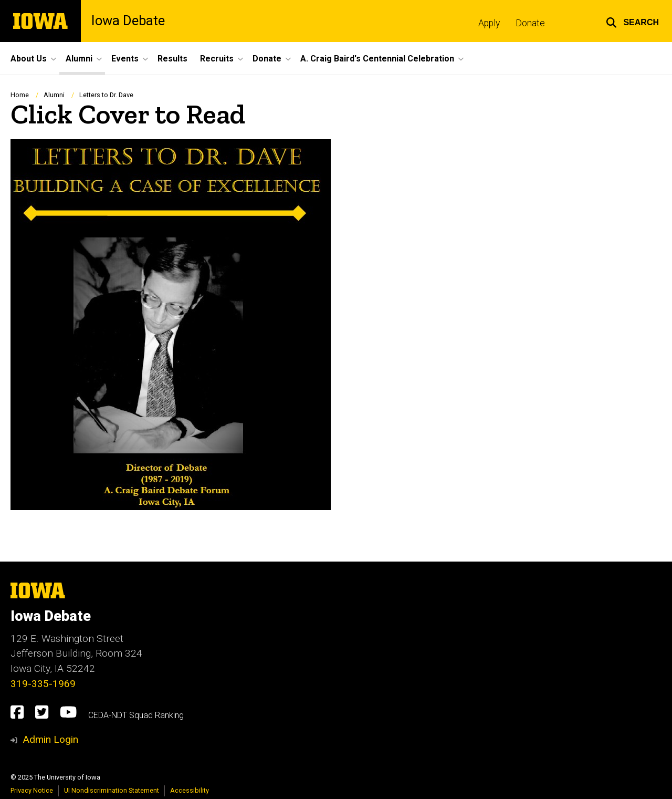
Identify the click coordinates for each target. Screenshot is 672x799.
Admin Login (50, 739)
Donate (530, 23)
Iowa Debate (128, 21)
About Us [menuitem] (29, 59)
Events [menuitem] (125, 59)
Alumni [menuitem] (79, 59)
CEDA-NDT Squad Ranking (136, 715)
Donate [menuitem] (267, 59)
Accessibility (190, 790)
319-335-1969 (43, 684)
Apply (489, 23)
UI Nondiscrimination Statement (112, 790)
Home (20, 95)
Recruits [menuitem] (217, 59)
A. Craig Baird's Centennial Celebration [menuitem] (377, 59)
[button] (632, 21)
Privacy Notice (32, 790)
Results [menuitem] (172, 59)
